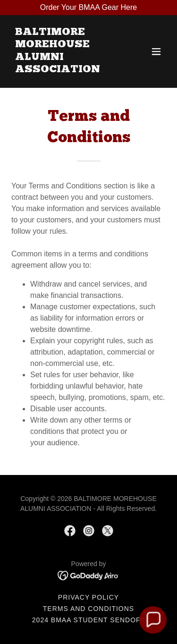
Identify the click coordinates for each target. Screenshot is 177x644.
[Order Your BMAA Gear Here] (88, 8)
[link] (65, 70)
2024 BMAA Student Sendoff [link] (88, 620)
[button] (156, 51)
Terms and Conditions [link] (88, 609)
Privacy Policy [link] (88, 597)
